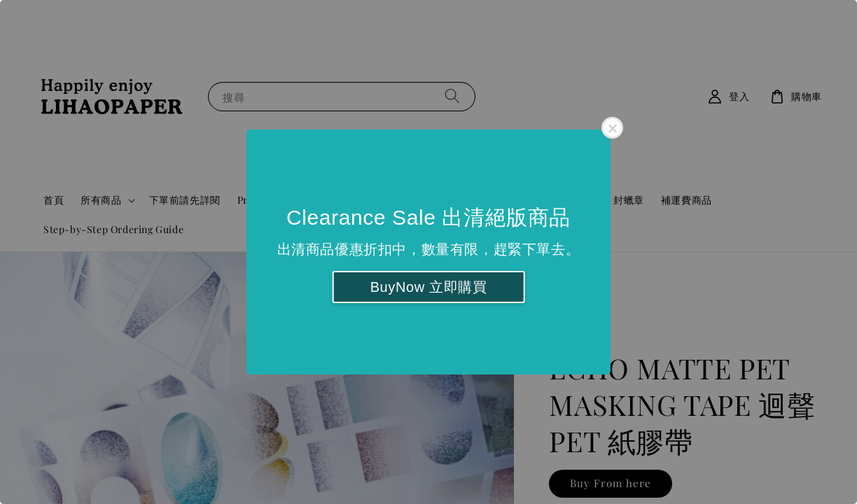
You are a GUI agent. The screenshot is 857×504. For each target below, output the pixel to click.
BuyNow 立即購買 (429, 287)
